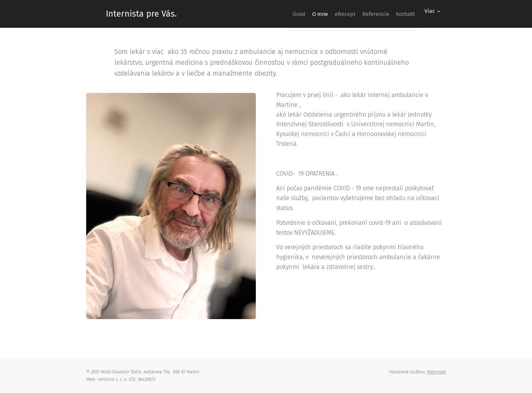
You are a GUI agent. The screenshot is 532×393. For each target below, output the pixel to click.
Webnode (436, 372)
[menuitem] (274, 14)
